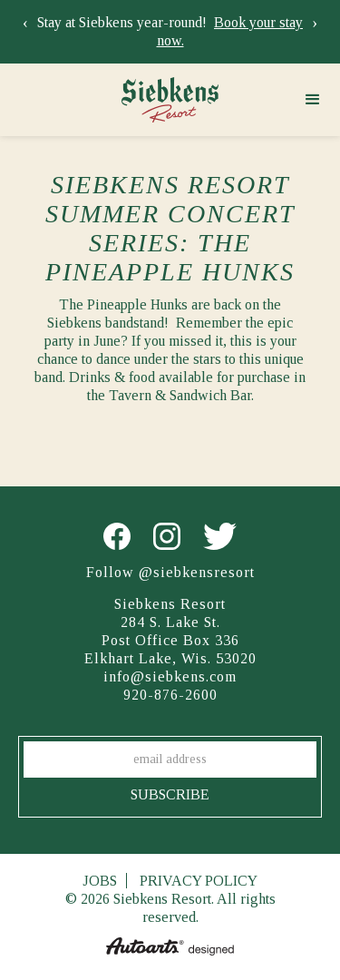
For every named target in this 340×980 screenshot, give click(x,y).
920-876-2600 (170, 695)
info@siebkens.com (170, 676)
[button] (313, 100)
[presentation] (25, 23)
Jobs (100, 881)
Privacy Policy (199, 881)
